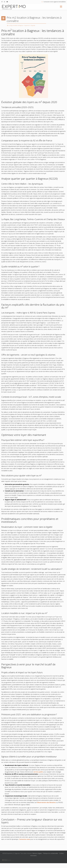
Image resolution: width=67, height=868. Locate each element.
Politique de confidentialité (51, 853)
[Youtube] (7, 2)
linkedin (13, 860)
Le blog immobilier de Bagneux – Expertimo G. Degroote (22, 25)
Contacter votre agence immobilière (55, 2)
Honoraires (33, 856)
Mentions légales (37, 853)
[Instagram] (4, 2)
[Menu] (61, 7)
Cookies (61, 853)
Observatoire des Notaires (46, 802)
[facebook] (2, 2)
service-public (38, 772)
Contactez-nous (25, 839)
